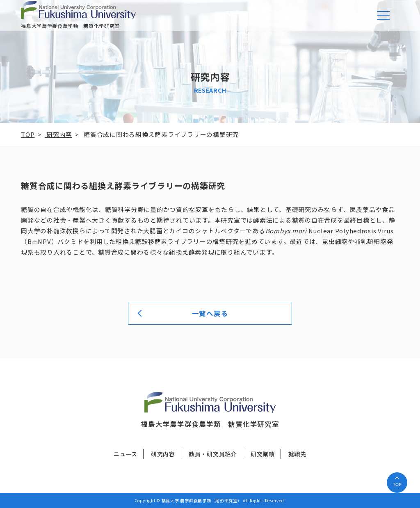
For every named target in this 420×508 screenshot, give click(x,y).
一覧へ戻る (210, 313)
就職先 (297, 454)
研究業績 (263, 454)
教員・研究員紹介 (213, 454)
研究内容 (163, 454)
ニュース (126, 454)
